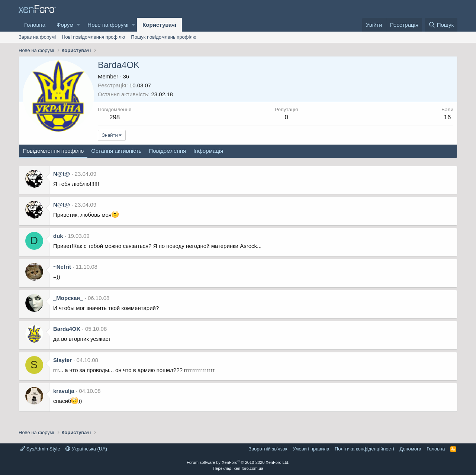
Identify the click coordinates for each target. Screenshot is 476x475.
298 (115, 117)
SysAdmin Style (40, 449)
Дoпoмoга (410, 449)
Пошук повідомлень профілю (163, 37)
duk (58, 236)
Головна (35, 25)
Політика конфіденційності (364, 449)
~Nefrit (62, 267)
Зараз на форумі (37, 37)
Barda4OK (67, 329)
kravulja (64, 391)
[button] (78, 25)
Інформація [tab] (208, 151)
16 (448, 117)
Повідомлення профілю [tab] (53, 151)
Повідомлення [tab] (167, 151)
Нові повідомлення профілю (93, 37)
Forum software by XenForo (238, 462)
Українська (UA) (86, 449)
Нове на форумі (108, 25)
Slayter (62, 360)
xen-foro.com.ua (248, 468)
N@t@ (62, 174)
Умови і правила (311, 449)
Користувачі (159, 25)
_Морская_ (68, 298)
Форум (65, 25)
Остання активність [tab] (116, 151)
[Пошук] (441, 25)
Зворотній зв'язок (268, 449)
